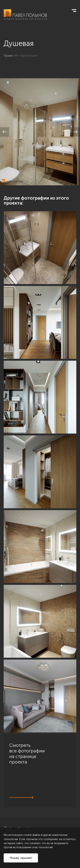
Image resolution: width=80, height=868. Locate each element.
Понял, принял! (21, 858)
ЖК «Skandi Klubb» (26, 56)
